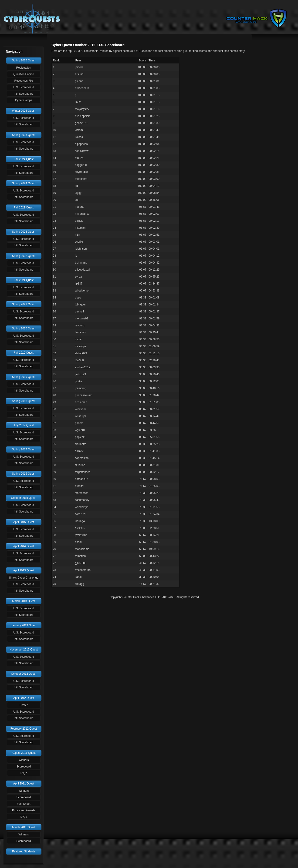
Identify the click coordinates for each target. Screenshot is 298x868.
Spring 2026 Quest (24, 60)
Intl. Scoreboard (24, 94)
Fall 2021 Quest (24, 280)
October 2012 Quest (24, 674)
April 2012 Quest (24, 698)
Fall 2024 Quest (24, 159)
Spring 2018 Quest (24, 401)
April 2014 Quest (24, 546)
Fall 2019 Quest (24, 353)
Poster (24, 705)
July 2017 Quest (24, 425)
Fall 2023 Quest (24, 208)
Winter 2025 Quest (24, 111)
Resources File (24, 81)
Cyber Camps (24, 100)
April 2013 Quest (24, 570)
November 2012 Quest (24, 650)
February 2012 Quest (24, 729)
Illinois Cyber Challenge (24, 578)
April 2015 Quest (24, 522)
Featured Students (24, 851)
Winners (24, 760)
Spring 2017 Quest (24, 449)
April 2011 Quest (24, 784)
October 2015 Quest (24, 498)
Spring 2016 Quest (24, 474)
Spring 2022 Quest (24, 256)
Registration (24, 68)
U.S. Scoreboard (24, 87)
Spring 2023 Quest (24, 232)
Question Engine (24, 74)
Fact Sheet (24, 804)
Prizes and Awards (24, 810)
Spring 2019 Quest (24, 377)
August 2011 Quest (24, 753)
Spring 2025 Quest (24, 135)
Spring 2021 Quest (24, 304)
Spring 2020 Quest (24, 328)
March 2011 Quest (24, 827)
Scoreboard (24, 767)
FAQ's (24, 773)
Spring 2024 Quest (24, 183)
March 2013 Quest (24, 601)
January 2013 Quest (24, 625)
